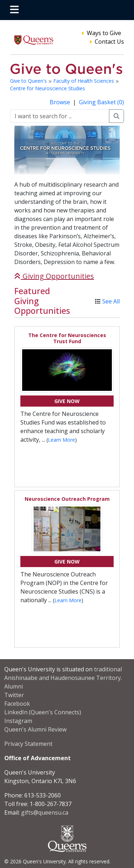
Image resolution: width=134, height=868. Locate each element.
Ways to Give (104, 33)
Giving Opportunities (54, 276)
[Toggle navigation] (14, 10)
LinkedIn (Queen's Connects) (43, 712)
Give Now (67, 401)
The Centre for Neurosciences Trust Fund (67, 338)
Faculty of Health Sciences (84, 81)
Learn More (61, 440)
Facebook (17, 704)
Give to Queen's (29, 81)
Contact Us (109, 42)
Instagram (18, 721)
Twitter (14, 695)
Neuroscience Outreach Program (67, 499)
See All (111, 301)
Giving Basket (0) (101, 102)
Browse (61, 102)
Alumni (14, 686)
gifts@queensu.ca (45, 812)
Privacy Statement (28, 744)
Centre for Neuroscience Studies (48, 88)
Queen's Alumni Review (35, 729)
